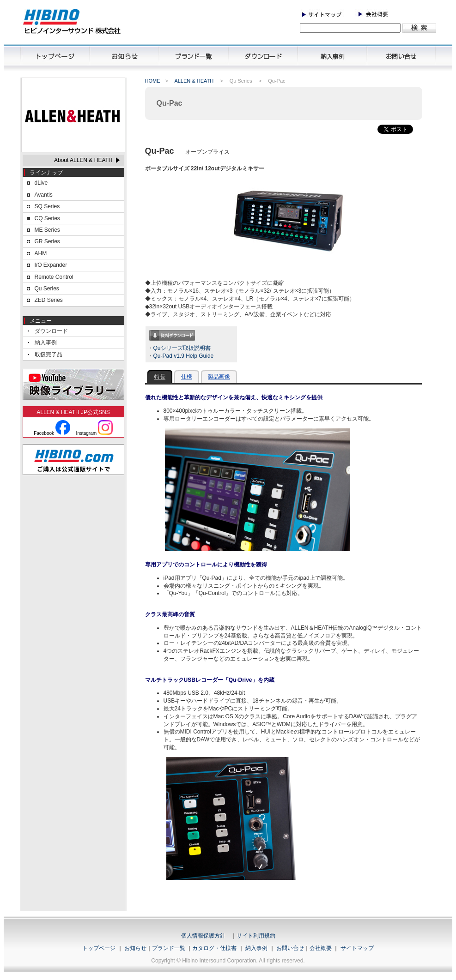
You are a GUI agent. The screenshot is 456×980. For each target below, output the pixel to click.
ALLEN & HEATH (194, 81)
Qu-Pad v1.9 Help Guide (184, 356)
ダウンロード (51, 331)
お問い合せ (290, 948)
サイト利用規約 (256, 936)
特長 (160, 377)
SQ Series (47, 206)
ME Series (47, 230)
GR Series (47, 241)
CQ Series (47, 218)
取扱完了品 (49, 355)
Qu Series (47, 289)
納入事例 (46, 343)
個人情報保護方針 (203, 936)
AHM (41, 253)
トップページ (99, 948)
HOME (153, 81)
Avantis (44, 195)
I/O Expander (51, 265)
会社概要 (321, 948)
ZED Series (49, 300)
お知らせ (135, 948)
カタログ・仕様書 (214, 948)
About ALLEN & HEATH (83, 160)
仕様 (187, 377)
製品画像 (219, 377)
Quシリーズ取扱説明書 (182, 348)
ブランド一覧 (169, 948)
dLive (41, 183)
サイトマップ (357, 948)
